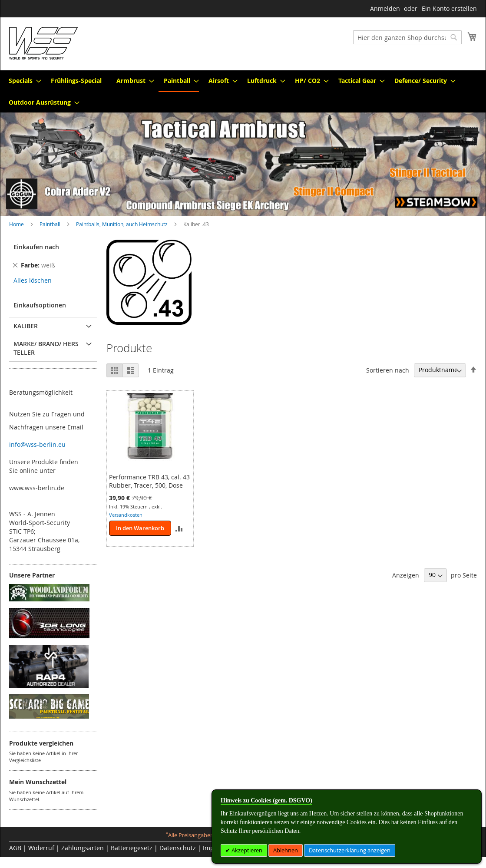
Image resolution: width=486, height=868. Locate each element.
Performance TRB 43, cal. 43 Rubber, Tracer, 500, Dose (149, 481)
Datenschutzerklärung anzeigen (350, 850)
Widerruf (41, 848)
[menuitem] (22, 81)
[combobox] (407, 37)
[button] (179, 528)
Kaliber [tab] (26, 326)
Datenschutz (178, 848)
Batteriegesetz (132, 848)
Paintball (51, 224)
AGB (15, 848)
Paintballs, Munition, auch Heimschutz (122, 224)
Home (17, 224)
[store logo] (43, 43)
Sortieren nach (388, 370)
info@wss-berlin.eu (37, 444)
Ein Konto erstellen (449, 8)
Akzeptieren (246, 850)
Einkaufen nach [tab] (36, 247)
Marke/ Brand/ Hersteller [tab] (46, 348)
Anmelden (385, 8)
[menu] (243, 91)
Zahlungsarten (83, 848)
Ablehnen (286, 850)
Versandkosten (126, 515)
